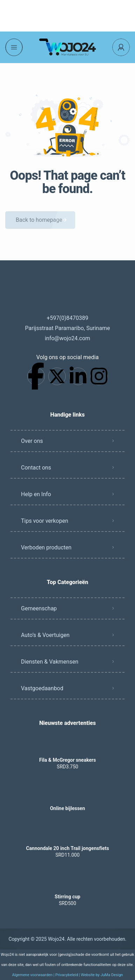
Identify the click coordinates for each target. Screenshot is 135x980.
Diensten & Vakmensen (50, 662)
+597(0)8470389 (67, 318)
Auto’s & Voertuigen (45, 635)
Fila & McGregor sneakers (67, 760)
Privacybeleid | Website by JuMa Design (89, 975)
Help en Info (36, 494)
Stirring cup (67, 897)
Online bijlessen (67, 808)
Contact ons (36, 468)
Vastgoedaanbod (42, 688)
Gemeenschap (39, 608)
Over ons (32, 441)
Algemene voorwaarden (32, 975)
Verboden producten (46, 547)
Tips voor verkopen (45, 521)
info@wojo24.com (67, 338)
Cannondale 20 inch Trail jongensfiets (67, 848)
